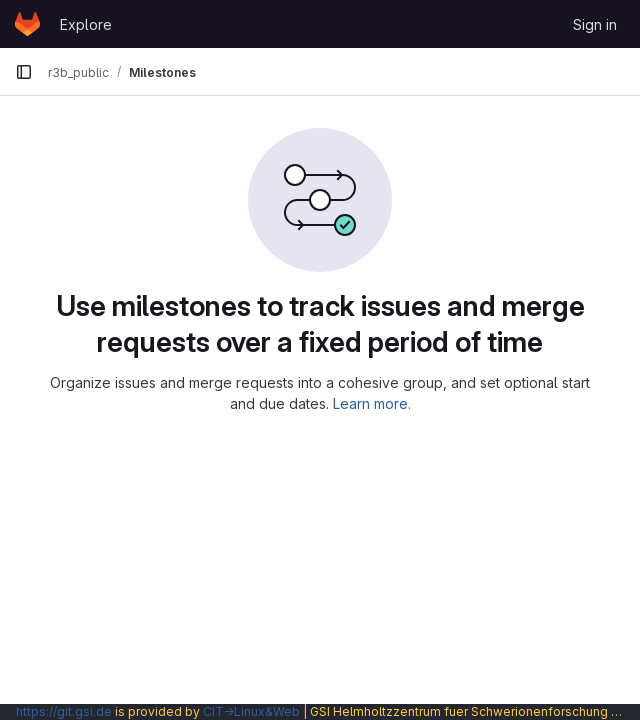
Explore (86, 24)
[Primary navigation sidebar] (24, 72)
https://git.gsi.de (64, 711)
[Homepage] (27, 24)
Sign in (595, 24)
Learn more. (372, 403)
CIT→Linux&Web (251, 711)
